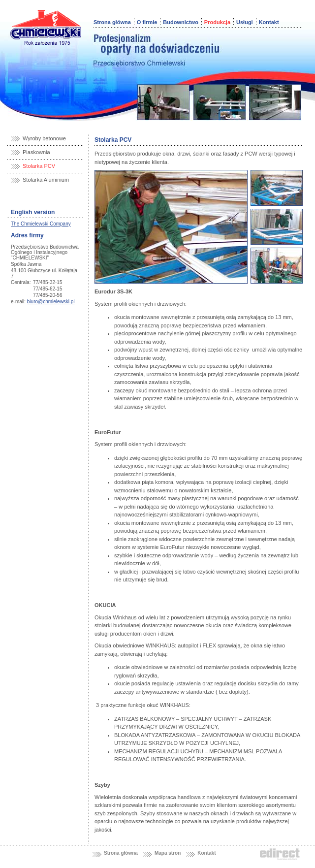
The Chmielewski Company (41, 224)
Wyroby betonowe (44, 138)
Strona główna (112, 22)
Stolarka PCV (39, 166)
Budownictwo (181, 22)
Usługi (245, 22)
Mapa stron (168, 853)
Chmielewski (46, 25)
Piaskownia (36, 152)
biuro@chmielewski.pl (51, 302)
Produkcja (217, 22)
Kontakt (269, 22)
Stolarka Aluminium (46, 180)
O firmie (147, 22)
